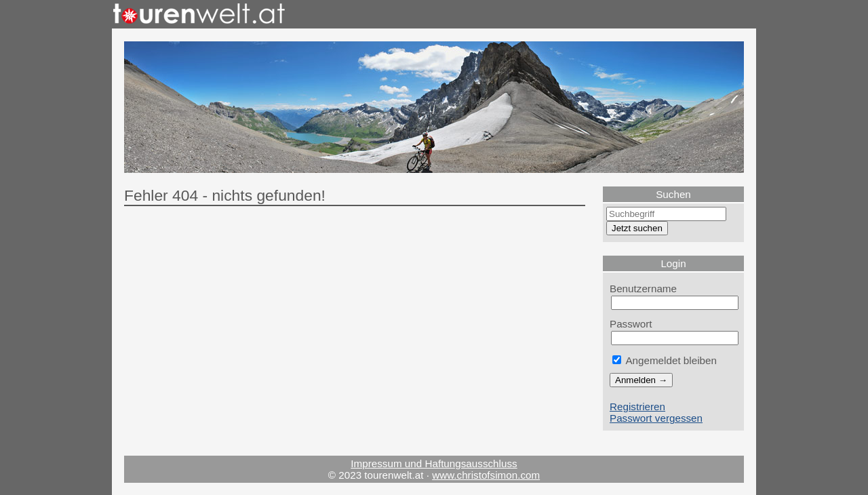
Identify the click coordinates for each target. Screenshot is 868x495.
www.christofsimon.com (486, 475)
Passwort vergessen (656, 418)
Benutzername (643, 289)
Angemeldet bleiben (665, 360)
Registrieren (637, 407)
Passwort (631, 324)
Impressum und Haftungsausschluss (434, 463)
